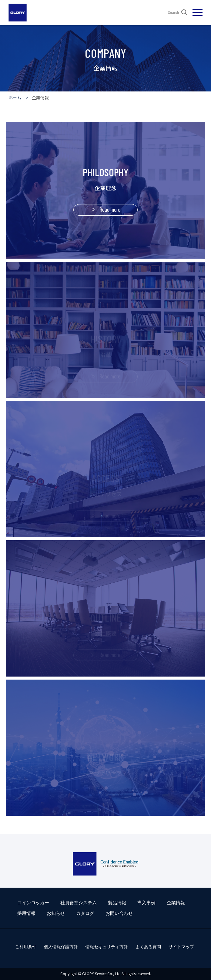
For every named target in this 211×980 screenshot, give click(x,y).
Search (178, 12)
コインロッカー (33, 903)
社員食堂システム (79, 903)
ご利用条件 (26, 947)
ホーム (15, 98)
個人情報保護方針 (61, 947)
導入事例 (146, 903)
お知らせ (56, 913)
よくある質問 (148, 947)
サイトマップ (181, 947)
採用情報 (26, 913)
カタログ (85, 913)
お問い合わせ (119, 913)
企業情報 (176, 903)
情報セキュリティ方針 (107, 947)
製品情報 (117, 903)
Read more (110, 209)
